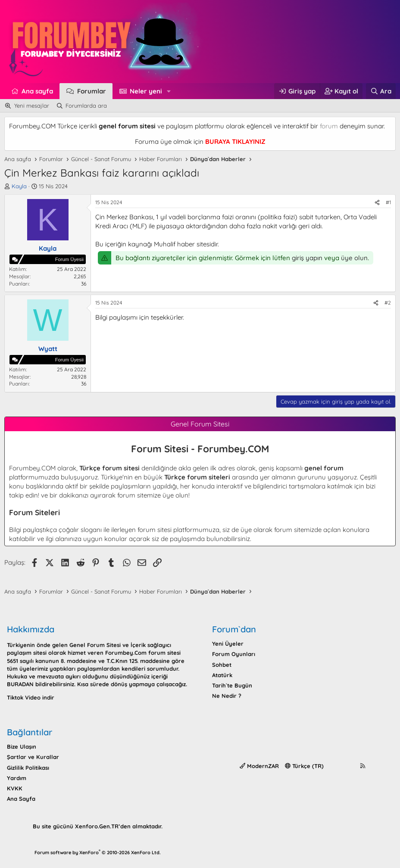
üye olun (354, 258)
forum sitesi (155, 530)
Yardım (17, 778)
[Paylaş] (377, 203)
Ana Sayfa (21, 799)
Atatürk (222, 675)
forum (329, 126)
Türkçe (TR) (304, 766)
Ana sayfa (37, 91)
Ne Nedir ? (227, 696)
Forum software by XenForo (98, 852)
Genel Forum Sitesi (95, 645)
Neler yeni (146, 91)
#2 (388, 303)
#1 (388, 202)
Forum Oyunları (234, 654)
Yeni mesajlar (32, 106)
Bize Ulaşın (22, 747)
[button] (169, 91)
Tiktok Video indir (31, 697)
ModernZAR (259, 766)
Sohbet (222, 665)
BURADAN (20, 684)
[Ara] (381, 91)
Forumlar (92, 91)
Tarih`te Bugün (232, 685)
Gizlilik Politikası (28, 768)
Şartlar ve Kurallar (33, 757)
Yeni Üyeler (228, 644)
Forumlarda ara (86, 106)
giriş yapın (307, 258)
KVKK (15, 788)
